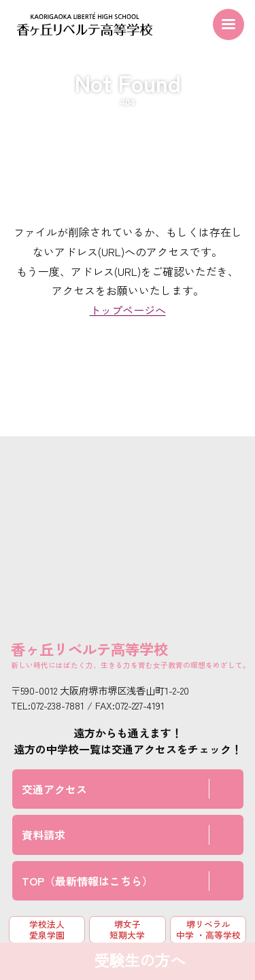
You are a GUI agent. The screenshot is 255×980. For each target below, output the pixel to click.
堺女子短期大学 (127, 929)
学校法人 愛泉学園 (47, 929)
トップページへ (128, 310)
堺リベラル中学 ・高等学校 (208, 929)
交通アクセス (54, 789)
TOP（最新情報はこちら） (87, 881)
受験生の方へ (139, 961)
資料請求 (44, 835)
